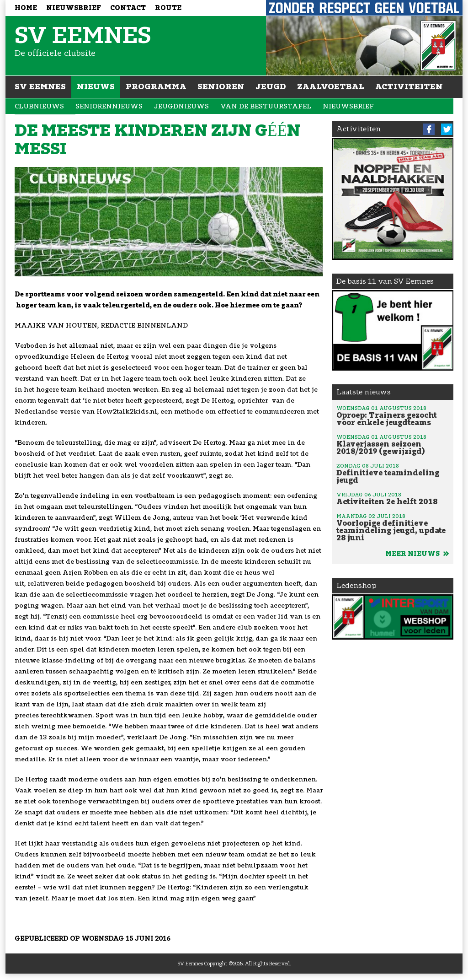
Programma (156, 86)
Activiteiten (409, 86)
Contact (128, 8)
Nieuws (96, 86)
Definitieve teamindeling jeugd (393, 473)
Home (26, 8)
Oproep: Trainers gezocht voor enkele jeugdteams (393, 415)
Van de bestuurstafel (266, 106)
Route (168, 8)
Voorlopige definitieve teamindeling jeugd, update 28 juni (393, 527)
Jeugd (271, 86)
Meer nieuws (417, 554)
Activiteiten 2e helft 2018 (393, 498)
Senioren (221, 86)
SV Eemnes (40, 86)
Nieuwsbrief (74, 8)
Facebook (429, 129)
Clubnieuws (39, 106)
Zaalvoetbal (331, 86)
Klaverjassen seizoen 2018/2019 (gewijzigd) (393, 444)
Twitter (447, 129)
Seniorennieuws (109, 106)
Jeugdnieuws (181, 106)
